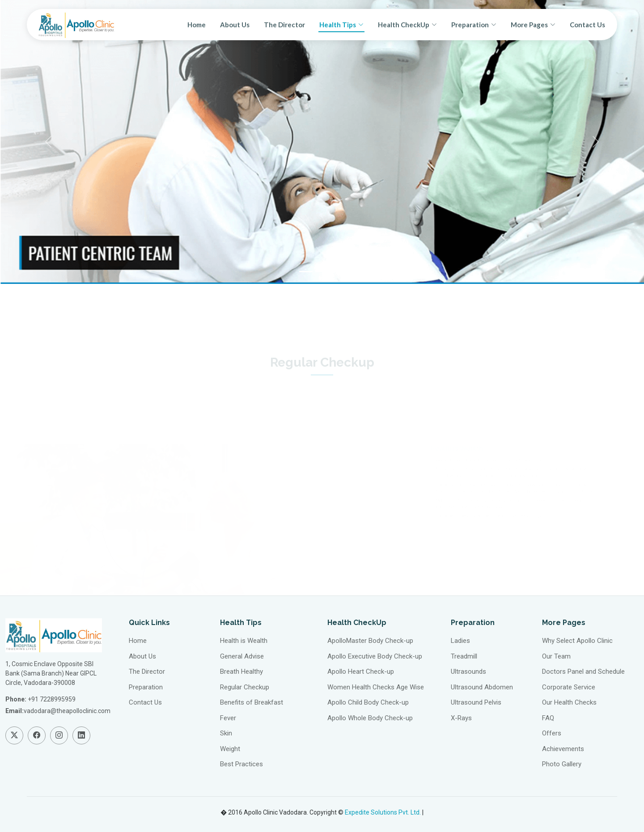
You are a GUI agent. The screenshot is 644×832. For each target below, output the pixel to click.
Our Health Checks (569, 702)
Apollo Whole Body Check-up (370, 718)
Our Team (556, 656)
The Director (284, 25)
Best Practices (241, 764)
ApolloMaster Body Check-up (370, 641)
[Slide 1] (306, 272)
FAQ (548, 718)
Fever (228, 718)
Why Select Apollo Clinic (577, 641)
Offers (552, 733)
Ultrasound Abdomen (482, 687)
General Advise (242, 656)
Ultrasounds (468, 672)
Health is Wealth (244, 641)
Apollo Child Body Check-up (368, 702)
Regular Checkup (245, 687)
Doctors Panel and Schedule (583, 672)
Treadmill (464, 656)
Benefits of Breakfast (252, 702)
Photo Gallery (562, 764)
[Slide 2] (322, 272)
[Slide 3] (338, 272)
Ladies (460, 641)
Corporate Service (569, 687)
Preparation (146, 687)
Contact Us (587, 25)
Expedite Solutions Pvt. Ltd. (383, 812)
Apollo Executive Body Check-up (375, 656)
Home (197, 25)
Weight (230, 749)
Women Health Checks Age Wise (376, 687)
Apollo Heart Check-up (361, 672)
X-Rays (461, 718)
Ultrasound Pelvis (476, 702)
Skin (226, 733)
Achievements (563, 749)
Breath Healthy (241, 672)
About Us (235, 25)
